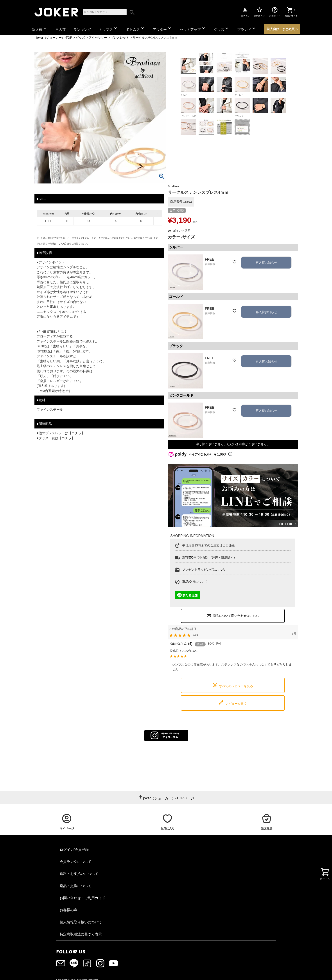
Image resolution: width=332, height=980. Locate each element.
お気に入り (259, 12)
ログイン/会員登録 (74, 850)
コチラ (76, 433)
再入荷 (61, 30)
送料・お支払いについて (79, 874)
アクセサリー (98, 38)
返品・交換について (75, 886)
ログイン (245, 12)
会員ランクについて (75, 862)
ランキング (82, 30)
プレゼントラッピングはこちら (204, 569)
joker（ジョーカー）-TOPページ (169, 798)
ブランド (247, 28)
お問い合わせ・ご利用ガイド (83, 898)
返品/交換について (195, 581)
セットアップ (193, 28)
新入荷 (40, 28)
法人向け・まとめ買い (282, 29)
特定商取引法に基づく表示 (81, 934)
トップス (108, 28)
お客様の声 (68, 910)
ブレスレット (120, 38)
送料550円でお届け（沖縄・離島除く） (209, 557)
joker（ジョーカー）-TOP (54, 38)
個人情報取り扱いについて (81, 922)
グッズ (222, 28)
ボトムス (135, 28)
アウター (162, 28)
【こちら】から (64, 244)
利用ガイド (275, 12)
